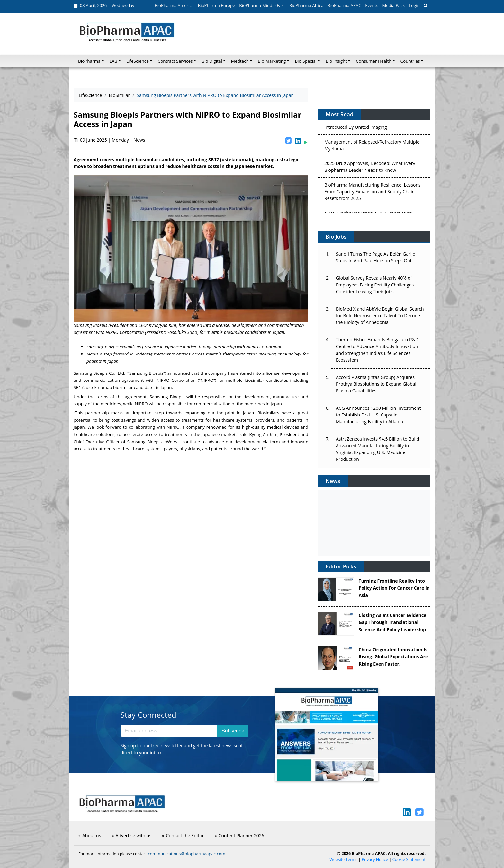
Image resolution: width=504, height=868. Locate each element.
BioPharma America (174, 5)
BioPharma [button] (89, 61)
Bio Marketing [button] (272, 61)
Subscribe (233, 731)
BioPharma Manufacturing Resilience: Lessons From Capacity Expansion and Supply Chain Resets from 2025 (373, 193)
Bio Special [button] (306, 61)
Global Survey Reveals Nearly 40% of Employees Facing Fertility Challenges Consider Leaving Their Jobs (375, 285)
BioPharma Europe (217, 5)
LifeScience (90, 95)
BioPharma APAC (344, 5)
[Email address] (169, 731)
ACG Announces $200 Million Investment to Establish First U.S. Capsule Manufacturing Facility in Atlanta (378, 415)
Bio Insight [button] (336, 61)
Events (372, 5)
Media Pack (393, 5)
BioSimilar (120, 95)
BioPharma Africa (306, 5)
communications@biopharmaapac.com (187, 854)
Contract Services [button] (175, 61)
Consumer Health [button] (373, 61)
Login (414, 5)
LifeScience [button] (138, 61)
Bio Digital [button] (212, 61)
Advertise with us (132, 835)
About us (90, 835)
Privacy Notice (375, 859)
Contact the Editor (183, 835)
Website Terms (343, 859)
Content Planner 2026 (239, 835)
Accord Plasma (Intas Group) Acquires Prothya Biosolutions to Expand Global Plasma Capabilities (376, 384)
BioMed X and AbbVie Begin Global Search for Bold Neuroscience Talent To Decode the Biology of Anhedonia (380, 316)
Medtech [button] (240, 61)
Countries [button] (410, 61)
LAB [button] (113, 61)
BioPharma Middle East (262, 5)
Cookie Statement (409, 859)
